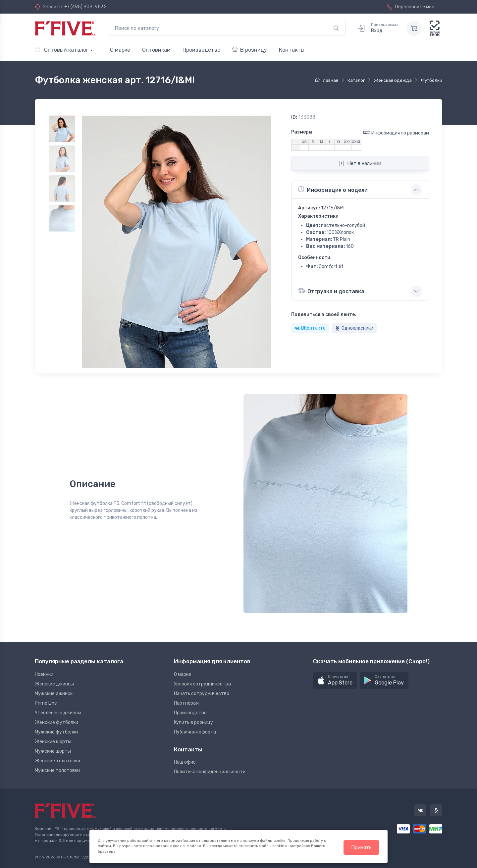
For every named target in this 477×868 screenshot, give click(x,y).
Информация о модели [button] (333, 190)
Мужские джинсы (54, 694)
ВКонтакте (310, 328)
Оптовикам (156, 50)
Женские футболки (56, 722)
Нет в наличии (360, 163)
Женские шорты (53, 742)
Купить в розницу (193, 722)
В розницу (250, 50)
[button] (335, 681)
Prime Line (46, 703)
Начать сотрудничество (202, 694)
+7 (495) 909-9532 (85, 7)
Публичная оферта (195, 732)
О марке (120, 50)
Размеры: (302, 132)
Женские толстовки (57, 761)
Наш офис (185, 762)
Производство (201, 50)
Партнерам (186, 703)
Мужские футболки (56, 732)
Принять (361, 847)
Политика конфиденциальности (210, 772)
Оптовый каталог (62, 50)
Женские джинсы (54, 684)
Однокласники (354, 328)
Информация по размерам (396, 133)
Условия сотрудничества (202, 684)
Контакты (292, 50)
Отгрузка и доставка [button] (331, 291)
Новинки (44, 674)
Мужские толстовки (57, 770)
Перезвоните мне (411, 7)
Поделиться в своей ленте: (324, 315)
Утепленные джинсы (58, 713)
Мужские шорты (53, 751)
